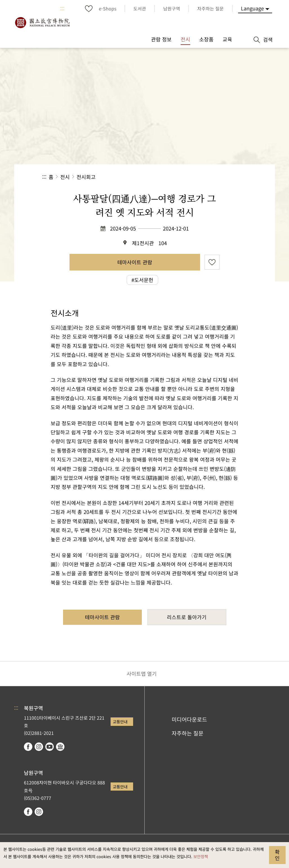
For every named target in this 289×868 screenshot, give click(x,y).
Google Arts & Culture (60, 747)
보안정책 (201, 856)
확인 (277, 855)
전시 (65, 177)
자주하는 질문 (188, 733)
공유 (185, 177)
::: (62, 8)
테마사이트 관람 (135, 262)
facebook (28, 747)
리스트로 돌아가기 (187, 617)
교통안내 (120, 722)
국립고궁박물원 (42, 23)
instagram (39, 747)
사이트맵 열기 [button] (142, 674)
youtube (50, 747)
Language (252, 8)
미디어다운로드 (189, 719)
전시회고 (86, 177)
